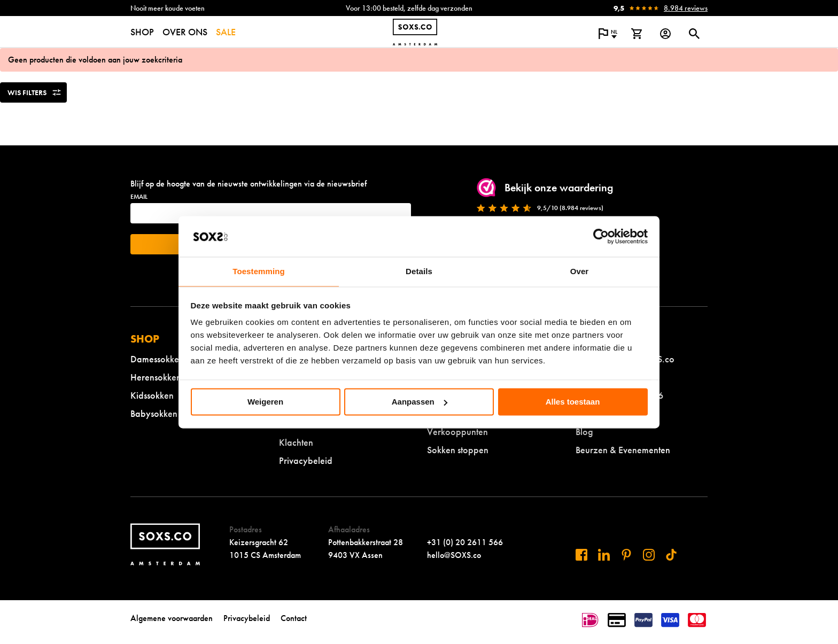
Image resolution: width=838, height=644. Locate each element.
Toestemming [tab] (259, 272)
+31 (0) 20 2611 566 (465, 542)
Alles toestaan (573, 402)
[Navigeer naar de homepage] (415, 32)
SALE (226, 32)
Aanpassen (420, 402)
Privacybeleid (306, 460)
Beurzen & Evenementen (623, 450)
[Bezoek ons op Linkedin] (604, 555)
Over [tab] (580, 272)
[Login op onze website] (665, 34)
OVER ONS (185, 32)
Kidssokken (152, 395)
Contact (294, 618)
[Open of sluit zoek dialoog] (694, 34)
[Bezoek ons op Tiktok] (671, 555)
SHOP (142, 32)
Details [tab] (419, 272)
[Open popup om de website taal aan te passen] (608, 34)
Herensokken (156, 377)
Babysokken (154, 413)
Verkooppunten (457, 432)
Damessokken (157, 359)
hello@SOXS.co (454, 555)
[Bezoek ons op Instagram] (649, 555)
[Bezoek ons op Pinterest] (626, 555)
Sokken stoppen (458, 450)
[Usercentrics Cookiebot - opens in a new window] (601, 236)
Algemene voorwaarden (172, 618)
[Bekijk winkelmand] (637, 34)
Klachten (296, 442)
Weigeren (265, 402)
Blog (584, 432)
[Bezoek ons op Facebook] (581, 555)
